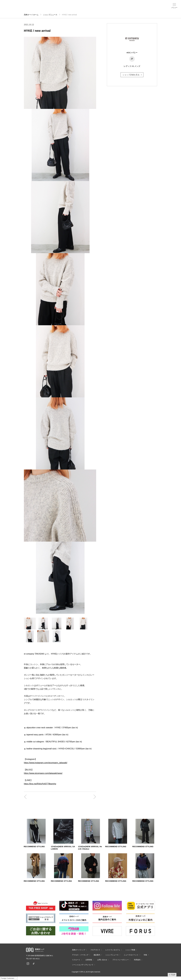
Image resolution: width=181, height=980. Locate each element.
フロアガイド (33, 8)
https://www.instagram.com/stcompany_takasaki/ (46, 763)
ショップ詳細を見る (131, 75)
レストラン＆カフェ (113, 950)
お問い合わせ (102, 960)
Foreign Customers (8, 978)
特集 (145, 955)
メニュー (174, 8)
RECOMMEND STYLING (34, 847)
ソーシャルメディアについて (83, 965)
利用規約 (137, 960)
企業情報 (89, 960)
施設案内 (62, 8)
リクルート (76, 960)
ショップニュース (50, 15)
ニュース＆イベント (72, 8)
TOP (173, 975)
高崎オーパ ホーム (31, 15)
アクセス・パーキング (53, 8)
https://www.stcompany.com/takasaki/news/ (43, 773)
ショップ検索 (43, 8)
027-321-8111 (35, 959)
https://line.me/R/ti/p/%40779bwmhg (40, 784)
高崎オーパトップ (79, 950)
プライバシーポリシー (121, 960)
